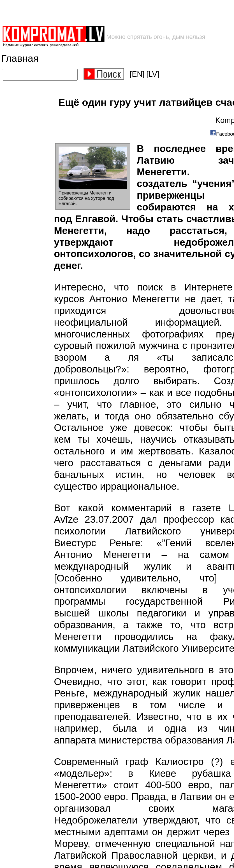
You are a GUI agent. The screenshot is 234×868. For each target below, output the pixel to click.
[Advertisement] (90, 13)
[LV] (153, 74)
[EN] (137, 74)
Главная (20, 59)
